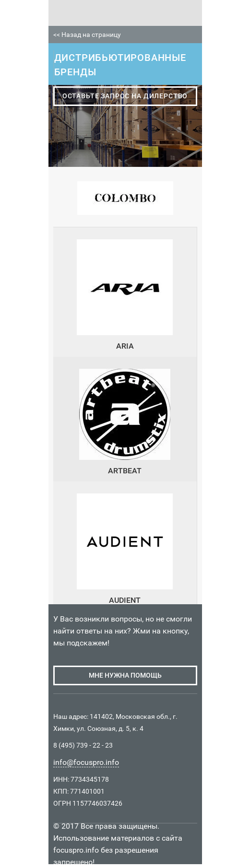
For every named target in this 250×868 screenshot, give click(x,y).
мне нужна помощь (125, 675)
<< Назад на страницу (87, 35)
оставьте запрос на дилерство (125, 96)
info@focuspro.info (86, 762)
